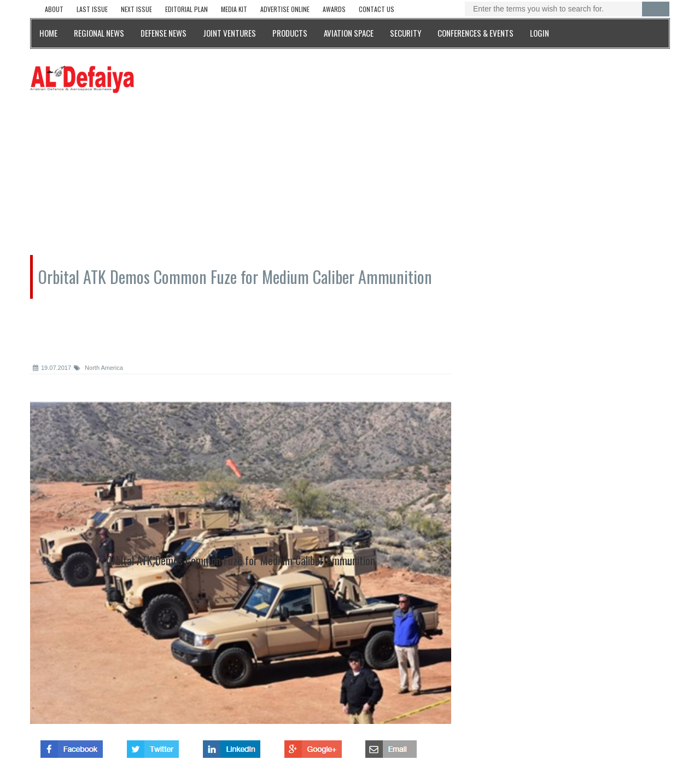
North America (98, 368)
